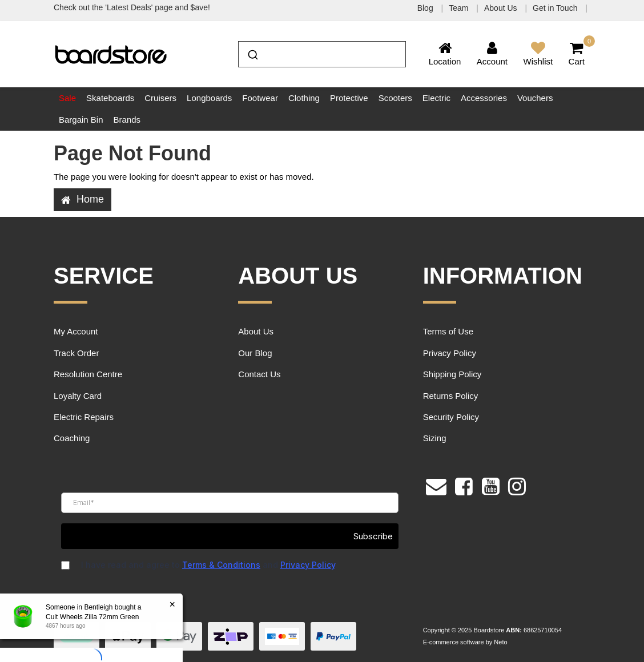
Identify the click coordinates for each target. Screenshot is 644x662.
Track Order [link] (76, 353)
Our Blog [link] (255, 353)
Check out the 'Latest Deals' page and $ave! (132, 7)
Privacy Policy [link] (450, 353)
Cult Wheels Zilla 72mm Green (92, 617)
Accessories (484, 98)
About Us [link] (256, 331)
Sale (67, 98)
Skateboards (110, 98)
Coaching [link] (72, 438)
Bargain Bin (81, 120)
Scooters (395, 98)
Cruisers (160, 98)
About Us (502, 8)
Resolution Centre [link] (88, 374)
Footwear (260, 98)
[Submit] (252, 53)
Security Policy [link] (451, 417)
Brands (127, 120)
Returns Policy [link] (451, 396)
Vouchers (535, 98)
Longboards (209, 98)
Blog (426, 8)
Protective (349, 98)
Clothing (304, 98)
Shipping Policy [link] (452, 374)
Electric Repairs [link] (84, 417)
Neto (500, 642)
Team (460, 8)
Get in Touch (556, 8)
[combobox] (322, 54)
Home (82, 199)
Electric (436, 98)
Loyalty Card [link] (78, 396)
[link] (464, 485)
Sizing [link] (435, 438)
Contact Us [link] (259, 374)
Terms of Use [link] (448, 331)
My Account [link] (76, 331)
